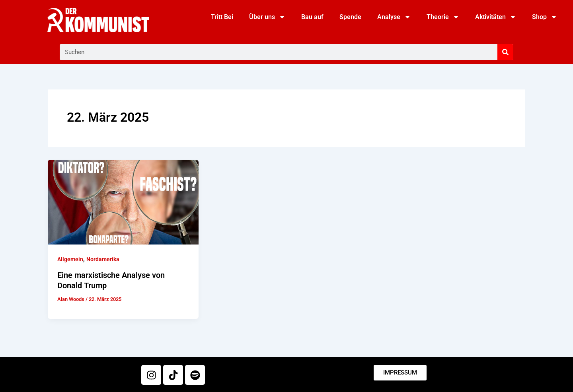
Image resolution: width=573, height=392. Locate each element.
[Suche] (505, 52)
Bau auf (312, 17)
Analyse (394, 17)
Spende (350, 17)
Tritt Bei (222, 17)
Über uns (267, 17)
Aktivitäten (496, 17)
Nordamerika (103, 259)
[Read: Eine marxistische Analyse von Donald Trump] (123, 202)
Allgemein (70, 259)
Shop (545, 17)
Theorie (443, 17)
